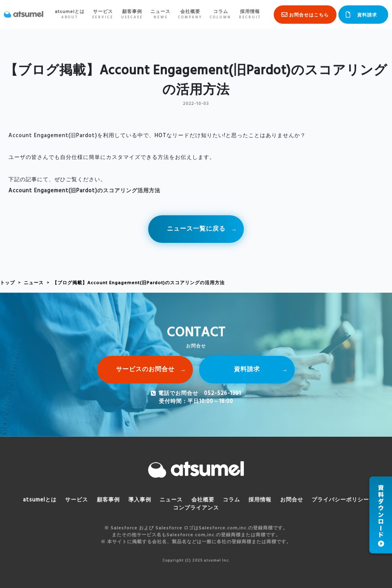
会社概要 (190, 15)
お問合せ (292, 500)
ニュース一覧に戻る (196, 229)
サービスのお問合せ (145, 370)
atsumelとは (70, 15)
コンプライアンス (196, 508)
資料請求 (367, 15)
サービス (103, 15)
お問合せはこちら (309, 15)
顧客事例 (132, 15)
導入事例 (140, 500)
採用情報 (250, 15)
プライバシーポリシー (340, 500)
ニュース (160, 15)
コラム (220, 15)
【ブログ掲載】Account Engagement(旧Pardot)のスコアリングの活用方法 (139, 283)
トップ (7, 283)
